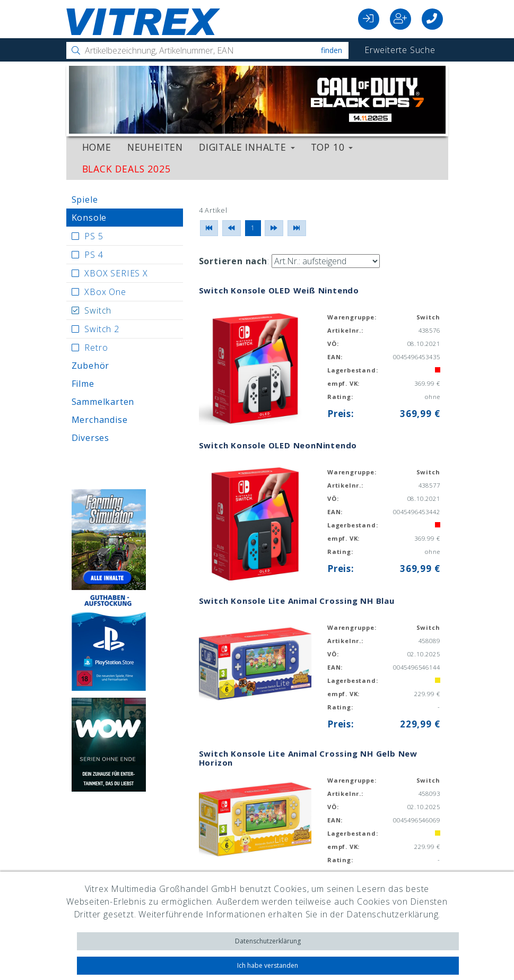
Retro (96, 348)
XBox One (105, 292)
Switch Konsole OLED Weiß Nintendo (279, 290)
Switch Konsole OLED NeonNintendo (278, 445)
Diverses (90, 438)
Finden (332, 50)
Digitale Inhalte (247, 147)
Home (97, 147)
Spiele (85, 200)
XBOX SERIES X (116, 273)
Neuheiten (155, 147)
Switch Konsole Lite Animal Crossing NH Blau (297, 601)
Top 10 (332, 147)
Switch (98, 310)
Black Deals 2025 (127, 169)
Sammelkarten (103, 402)
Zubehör (91, 366)
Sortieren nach (233, 261)
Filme (83, 384)
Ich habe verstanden (268, 965)
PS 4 (94, 255)
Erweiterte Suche (400, 50)
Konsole (89, 218)
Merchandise (100, 420)
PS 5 (94, 236)
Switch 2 (102, 329)
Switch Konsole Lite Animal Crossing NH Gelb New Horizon (308, 758)
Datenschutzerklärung (268, 941)
